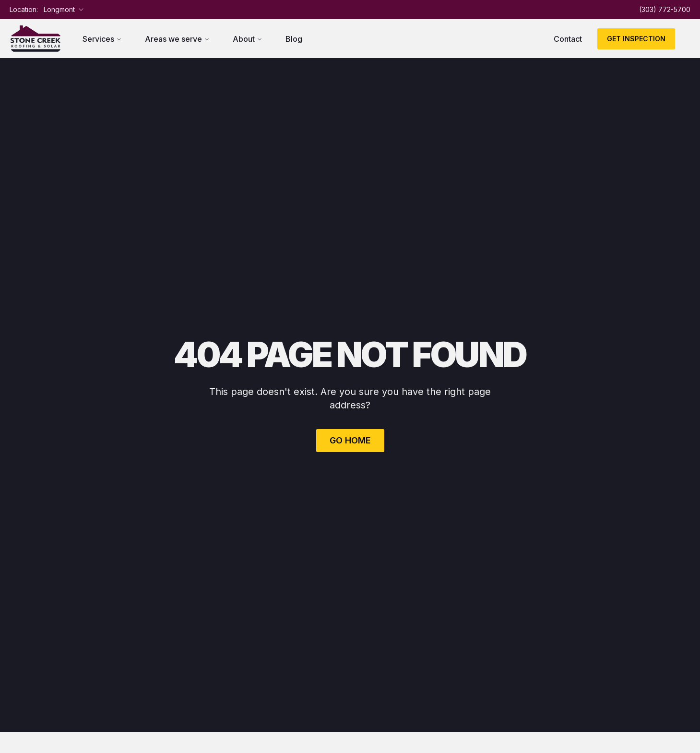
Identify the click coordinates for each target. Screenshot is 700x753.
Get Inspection (636, 39)
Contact (568, 39)
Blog (294, 39)
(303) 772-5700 (665, 9)
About (248, 39)
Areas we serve (177, 39)
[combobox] (64, 10)
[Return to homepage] (36, 39)
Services (102, 39)
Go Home (350, 440)
